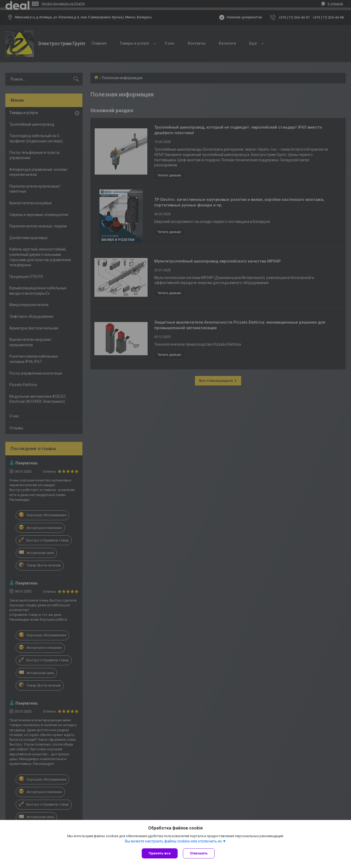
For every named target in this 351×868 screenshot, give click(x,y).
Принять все (160, 853)
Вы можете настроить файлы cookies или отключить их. (174, 841)
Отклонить (199, 853)
